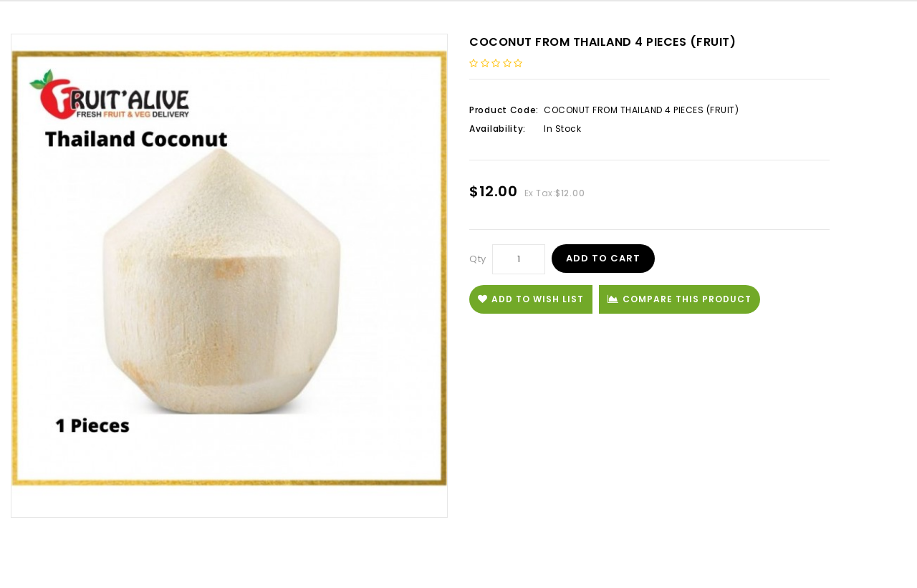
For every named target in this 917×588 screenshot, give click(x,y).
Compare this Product (680, 299)
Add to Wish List (531, 299)
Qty (478, 259)
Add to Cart (603, 258)
